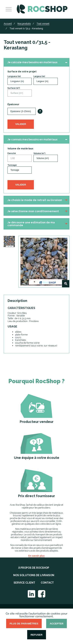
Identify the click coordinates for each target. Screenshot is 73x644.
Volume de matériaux (20, 149)
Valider (21, 124)
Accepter (57, 624)
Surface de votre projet (22, 72)
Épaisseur (13, 104)
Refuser (36, 635)
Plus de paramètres (24, 624)
